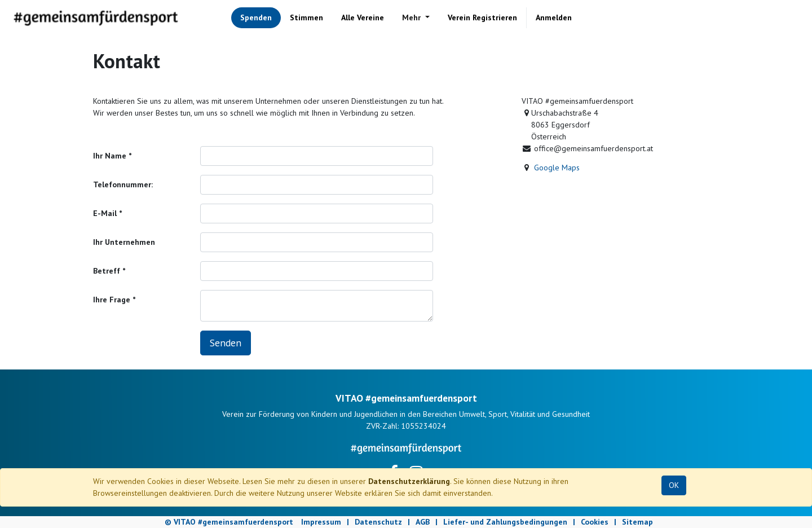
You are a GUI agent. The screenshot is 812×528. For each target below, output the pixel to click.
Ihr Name (110, 156)
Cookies (595, 522)
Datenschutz (378, 522)
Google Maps (557, 168)
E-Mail (105, 213)
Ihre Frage (112, 300)
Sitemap (637, 522)
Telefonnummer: (123, 184)
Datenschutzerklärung (409, 481)
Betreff (107, 271)
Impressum (321, 522)
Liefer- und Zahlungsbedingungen (505, 522)
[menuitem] (256, 18)
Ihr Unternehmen (124, 242)
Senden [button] (226, 343)
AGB (423, 522)
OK (674, 485)
